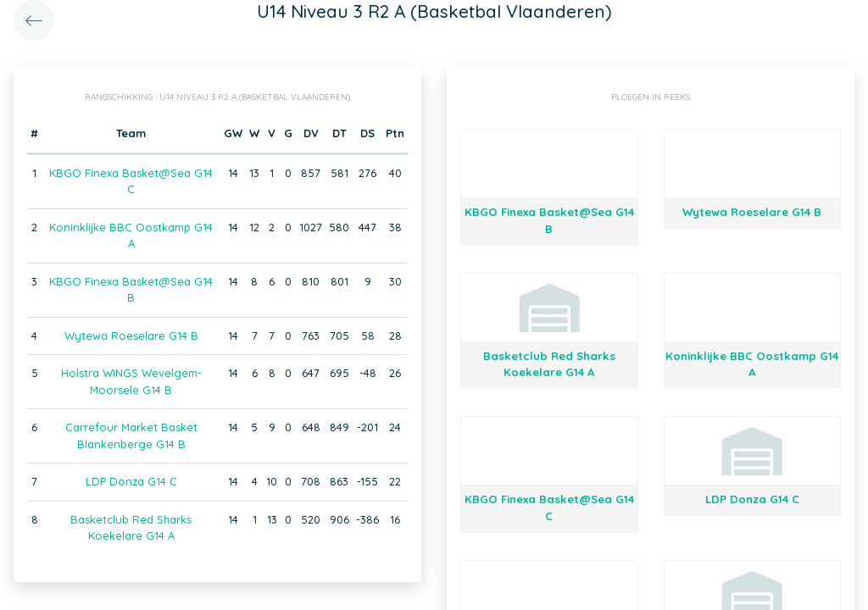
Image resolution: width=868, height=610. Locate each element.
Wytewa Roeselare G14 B (131, 335)
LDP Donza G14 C (131, 481)
